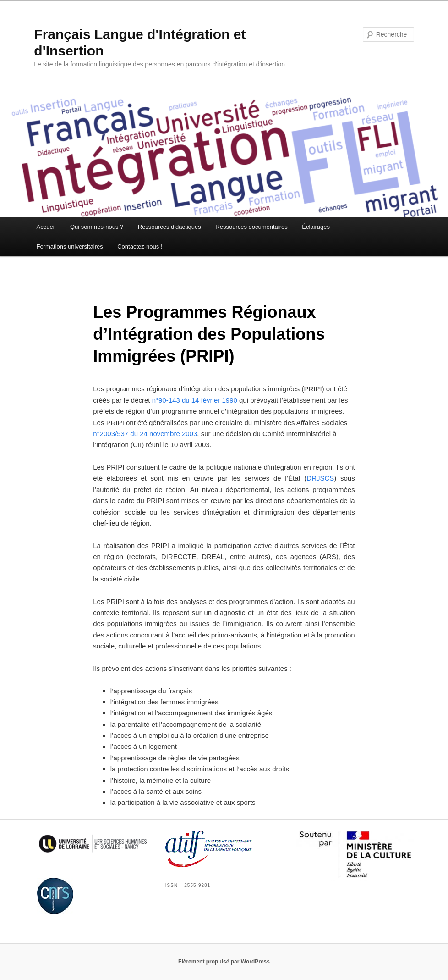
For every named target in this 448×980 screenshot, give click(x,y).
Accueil (46, 227)
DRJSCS (320, 478)
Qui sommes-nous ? (97, 227)
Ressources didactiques (169, 227)
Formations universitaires (70, 246)
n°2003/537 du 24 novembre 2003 (145, 434)
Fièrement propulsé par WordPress (224, 962)
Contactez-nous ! (140, 246)
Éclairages (316, 227)
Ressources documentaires (251, 227)
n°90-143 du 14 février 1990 (195, 400)
